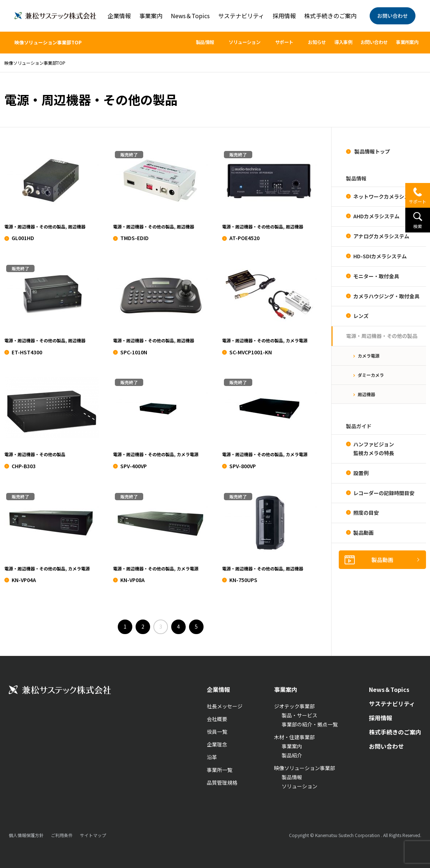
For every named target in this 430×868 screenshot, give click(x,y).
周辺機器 (366, 394)
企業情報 (119, 16)
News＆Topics (190, 16)
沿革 (212, 757)
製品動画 (363, 533)
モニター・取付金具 (376, 276)
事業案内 (151, 16)
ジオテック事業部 (294, 706)
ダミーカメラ (371, 375)
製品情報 (292, 777)
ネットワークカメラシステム (386, 196)
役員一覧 (217, 732)
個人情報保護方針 (26, 835)
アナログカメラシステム (381, 236)
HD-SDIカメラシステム (380, 256)
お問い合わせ (393, 16)
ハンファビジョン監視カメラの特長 (374, 449)
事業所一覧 (220, 770)
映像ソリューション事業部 (305, 768)
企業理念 (217, 744)
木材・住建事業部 (294, 737)
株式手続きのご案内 (330, 16)
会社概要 (217, 719)
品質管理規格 (222, 783)
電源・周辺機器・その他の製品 (382, 336)
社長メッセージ (225, 706)
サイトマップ (93, 835)
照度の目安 (366, 513)
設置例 (361, 473)
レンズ (361, 316)
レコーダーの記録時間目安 (384, 493)
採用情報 (284, 16)
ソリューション (300, 786)
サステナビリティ (241, 16)
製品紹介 (292, 755)
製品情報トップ (372, 151)
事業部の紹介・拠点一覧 (310, 724)
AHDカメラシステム (376, 216)
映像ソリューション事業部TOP (48, 42)
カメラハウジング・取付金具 (386, 296)
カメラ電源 (369, 356)
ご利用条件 (62, 835)
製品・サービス (300, 715)
